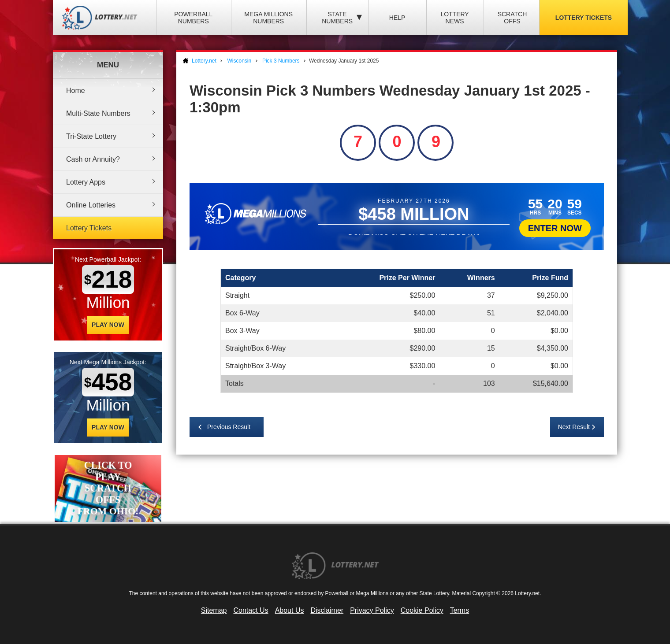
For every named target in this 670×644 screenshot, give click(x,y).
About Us (290, 610)
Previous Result (229, 427)
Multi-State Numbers (98, 113)
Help (397, 18)
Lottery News (454, 18)
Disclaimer (327, 610)
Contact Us (251, 610)
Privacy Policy (372, 610)
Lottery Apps (86, 182)
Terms (460, 610)
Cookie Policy (422, 610)
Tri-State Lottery (91, 136)
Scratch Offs (512, 18)
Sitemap (214, 610)
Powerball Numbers (193, 18)
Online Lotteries (91, 205)
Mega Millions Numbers (268, 18)
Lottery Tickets (584, 18)
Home (76, 91)
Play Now (108, 325)
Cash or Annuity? (93, 159)
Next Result (574, 427)
